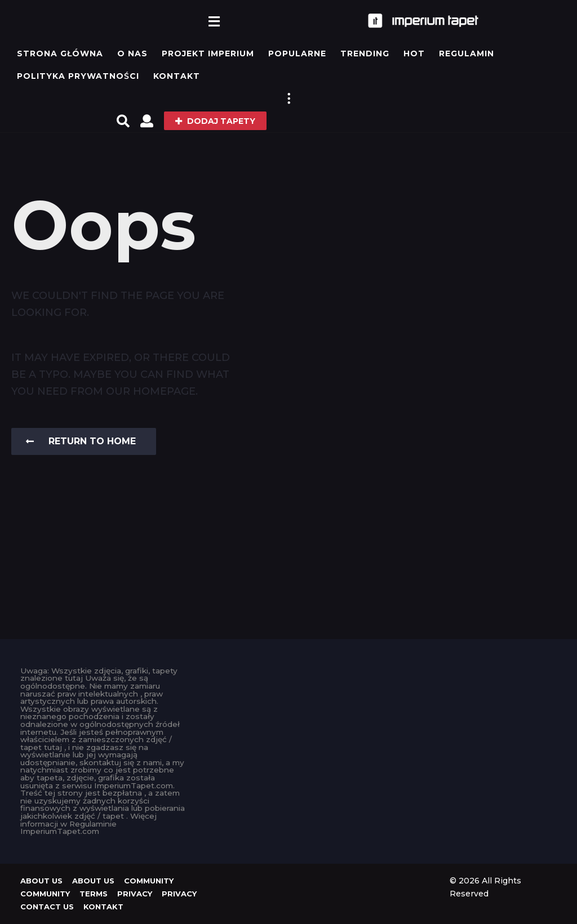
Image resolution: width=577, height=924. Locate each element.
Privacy (135, 894)
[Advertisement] (288, 738)
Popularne (297, 53)
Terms (94, 894)
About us (41, 881)
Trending (365, 53)
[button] (214, 21)
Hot (414, 53)
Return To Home (81, 441)
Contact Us (47, 907)
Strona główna (60, 53)
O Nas (132, 53)
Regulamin (467, 53)
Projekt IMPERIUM (208, 53)
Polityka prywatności (78, 76)
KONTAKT (177, 76)
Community (149, 881)
